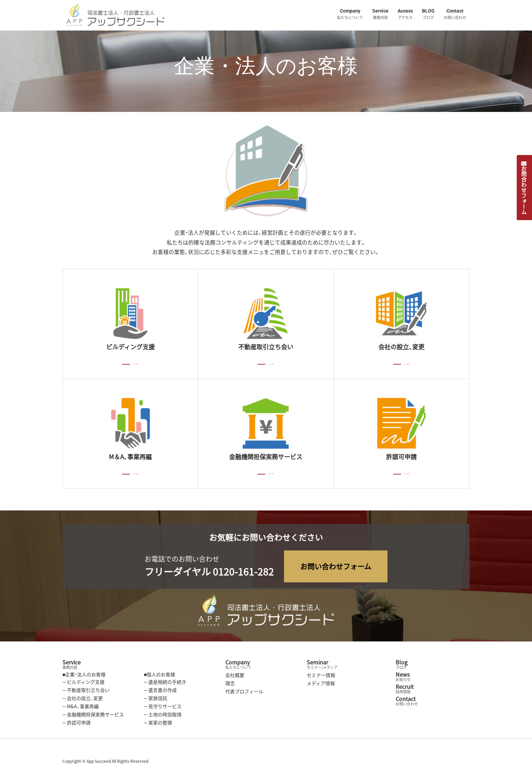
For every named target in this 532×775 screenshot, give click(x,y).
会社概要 (235, 677)
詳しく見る (136, 363)
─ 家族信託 (156, 700)
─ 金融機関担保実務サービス (93, 716)
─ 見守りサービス (163, 708)
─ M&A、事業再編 (81, 708)
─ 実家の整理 (158, 724)
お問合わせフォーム (524, 188)
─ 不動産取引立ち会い (86, 692)
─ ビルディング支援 (83, 683)
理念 (230, 685)
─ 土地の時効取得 (163, 716)
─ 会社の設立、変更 (83, 700)
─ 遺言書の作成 (160, 692)
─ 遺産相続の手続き (165, 683)
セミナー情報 (321, 677)
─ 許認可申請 (77, 724)
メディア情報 (321, 685)
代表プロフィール (244, 693)
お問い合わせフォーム (336, 568)
